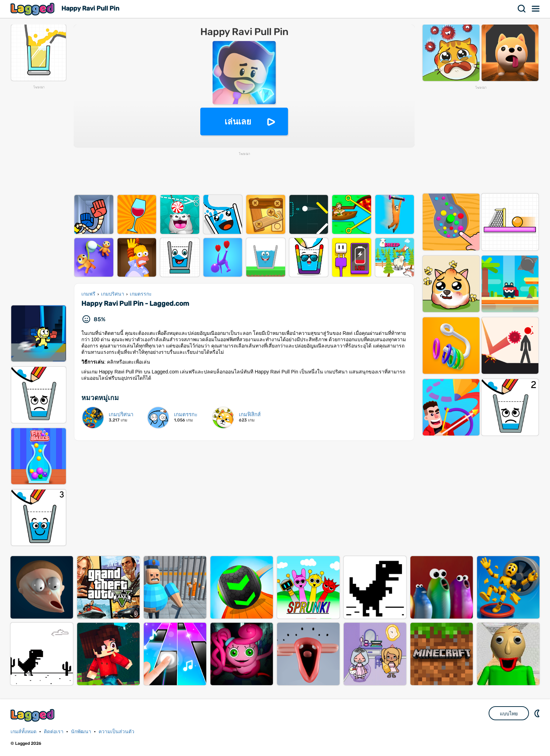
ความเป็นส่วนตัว (116, 732)
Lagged (33, 9)
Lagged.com (33, 715)
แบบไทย (509, 714)
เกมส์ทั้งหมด (24, 732)
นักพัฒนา (81, 732)
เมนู (536, 9)
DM (538, 713)
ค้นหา (522, 9)
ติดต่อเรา (54, 732)
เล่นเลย (238, 121)
